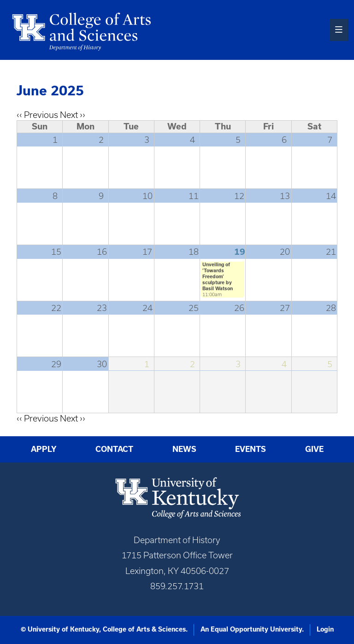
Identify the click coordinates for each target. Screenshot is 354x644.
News (184, 449)
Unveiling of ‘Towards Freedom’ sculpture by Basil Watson (218, 276)
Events (251, 449)
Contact (114, 449)
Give (314, 449)
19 (240, 252)
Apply (44, 449)
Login (325, 629)
